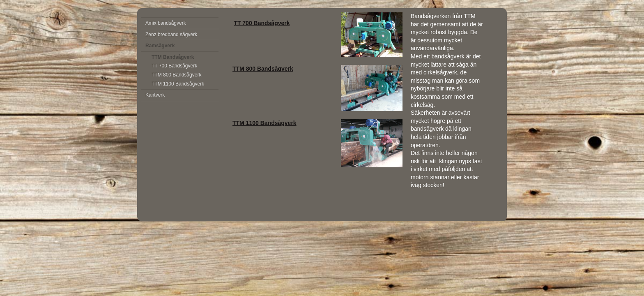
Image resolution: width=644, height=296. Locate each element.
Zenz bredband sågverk (171, 35)
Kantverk (155, 95)
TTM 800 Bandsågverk (176, 75)
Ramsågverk (160, 46)
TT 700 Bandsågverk (174, 66)
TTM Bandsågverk (173, 57)
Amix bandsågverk (166, 23)
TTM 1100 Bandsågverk (178, 84)
